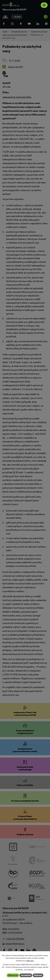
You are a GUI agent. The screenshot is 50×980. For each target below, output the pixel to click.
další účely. (30, 961)
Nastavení (38, 975)
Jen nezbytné (26, 975)
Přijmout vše (13, 975)
